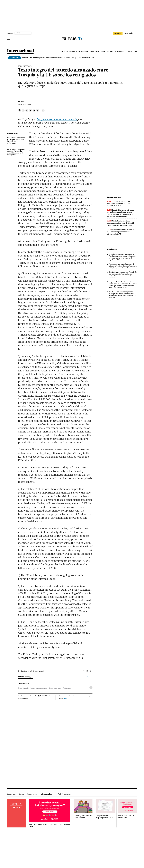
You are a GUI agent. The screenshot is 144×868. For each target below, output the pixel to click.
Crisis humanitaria (55, 688)
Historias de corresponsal (115, 51)
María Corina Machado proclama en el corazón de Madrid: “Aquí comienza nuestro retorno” (121, 223)
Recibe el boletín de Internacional (33, 671)
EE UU (69, 51)
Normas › (89, 677)
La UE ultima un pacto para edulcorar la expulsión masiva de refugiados (16, 152)
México (75, 51)
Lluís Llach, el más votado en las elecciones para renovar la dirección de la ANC (121, 232)
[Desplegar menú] (9, 39)
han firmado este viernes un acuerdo (57, 119)
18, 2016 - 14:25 (25, 105)
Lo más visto (112, 249)
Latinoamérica (83, 51)
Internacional (21, 51)
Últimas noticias (131, 51)
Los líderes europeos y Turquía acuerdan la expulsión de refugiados (16, 141)
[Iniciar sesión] (130, 33)
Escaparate (11, 794)
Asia (98, 51)
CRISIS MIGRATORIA (24, 66)
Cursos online (32, 794)
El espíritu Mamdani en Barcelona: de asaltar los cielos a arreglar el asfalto (120, 203)
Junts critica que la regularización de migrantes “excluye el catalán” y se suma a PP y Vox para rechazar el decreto (123, 266)
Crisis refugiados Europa (26, 688)
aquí (65, 698)
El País (21, 102)
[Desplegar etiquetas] (91, 688)
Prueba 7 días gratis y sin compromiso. (126, 816)
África (103, 51)
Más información (24, 698)
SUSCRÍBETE (118, 33)
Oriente (92, 51)
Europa (63, 51)
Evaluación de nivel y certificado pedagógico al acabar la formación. (104, 817)
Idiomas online (46, 794)
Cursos (21, 794)
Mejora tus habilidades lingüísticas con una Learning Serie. (49, 825)
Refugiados (67, 688)
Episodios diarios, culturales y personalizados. (83, 816)
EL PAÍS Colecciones (63, 794)
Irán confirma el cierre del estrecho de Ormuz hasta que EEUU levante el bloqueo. (58, 58)
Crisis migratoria (42, 688)
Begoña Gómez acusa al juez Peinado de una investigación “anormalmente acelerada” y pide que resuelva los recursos (123, 275)
